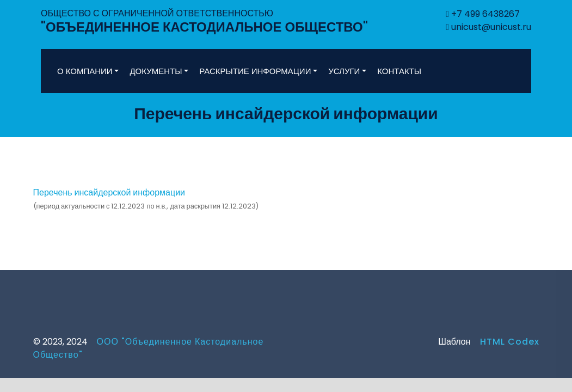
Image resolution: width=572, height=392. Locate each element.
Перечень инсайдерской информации (109, 192)
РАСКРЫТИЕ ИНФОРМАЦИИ (255, 71)
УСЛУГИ (344, 71)
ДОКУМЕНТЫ (156, 71)
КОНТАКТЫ (399, 71)
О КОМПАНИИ (85, 71)
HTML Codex (505, 342)
